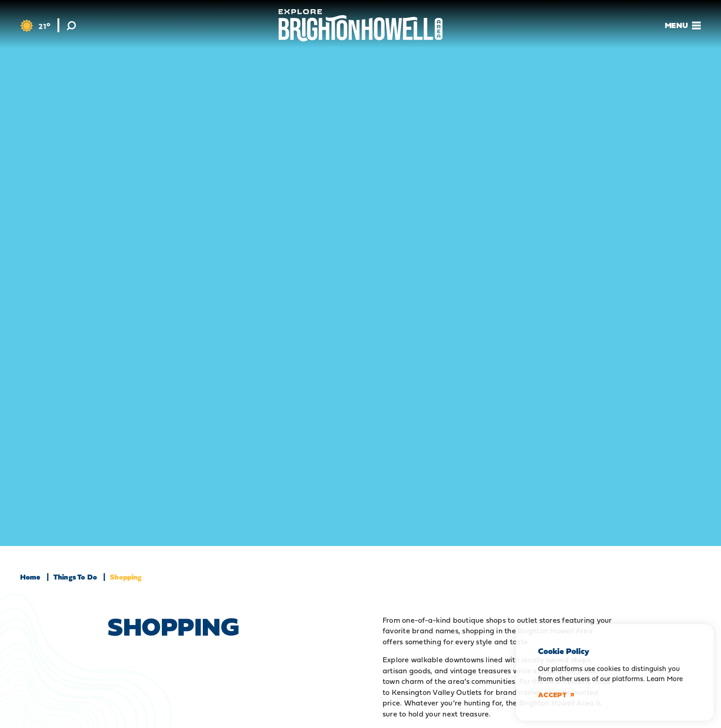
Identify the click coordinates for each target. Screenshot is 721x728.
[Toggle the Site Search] (71, 25)
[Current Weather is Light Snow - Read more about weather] (35, 26)
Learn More (665, 679)
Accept (556, 695)
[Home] (361, 25)
